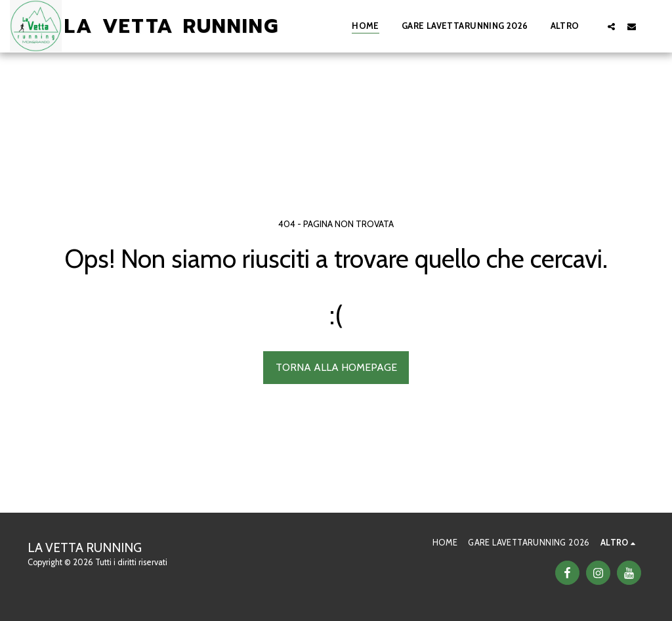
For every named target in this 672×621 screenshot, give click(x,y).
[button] (611, 26)
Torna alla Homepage (336, 367)
